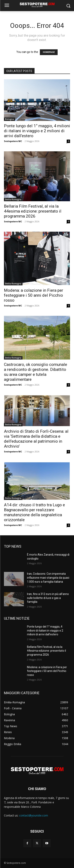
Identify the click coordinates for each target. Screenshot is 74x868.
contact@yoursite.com (34, 815)
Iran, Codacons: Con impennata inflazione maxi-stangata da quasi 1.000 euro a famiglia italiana (48, 578)
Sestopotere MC (13, 141)
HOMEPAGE (49, 52)
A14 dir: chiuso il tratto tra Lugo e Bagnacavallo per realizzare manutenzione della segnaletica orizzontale (34, 512)
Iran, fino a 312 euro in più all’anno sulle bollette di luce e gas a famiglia (48, 598)
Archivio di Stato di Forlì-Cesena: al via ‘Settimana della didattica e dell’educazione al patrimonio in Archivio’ (36, 439)
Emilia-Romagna (13, 199)
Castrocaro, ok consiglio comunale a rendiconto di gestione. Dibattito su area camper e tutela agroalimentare (36, 372)
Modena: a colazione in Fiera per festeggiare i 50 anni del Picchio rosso (34, 295)
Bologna (9, 119)
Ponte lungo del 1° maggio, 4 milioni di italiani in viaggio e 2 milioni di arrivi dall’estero (37, 131)
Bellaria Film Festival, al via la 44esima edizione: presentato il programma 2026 (33, 211)
